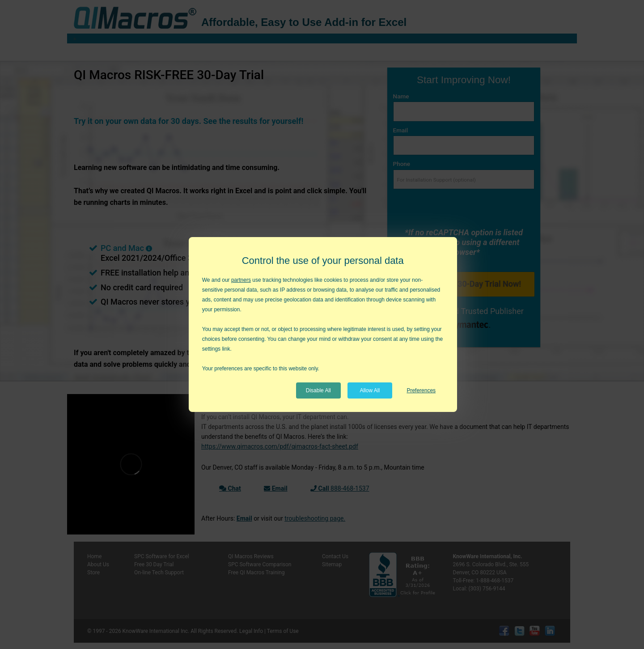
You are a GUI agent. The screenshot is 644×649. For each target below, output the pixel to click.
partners (241, 280)
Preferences (421, 390)
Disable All (318, 390)
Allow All (370, 390)
